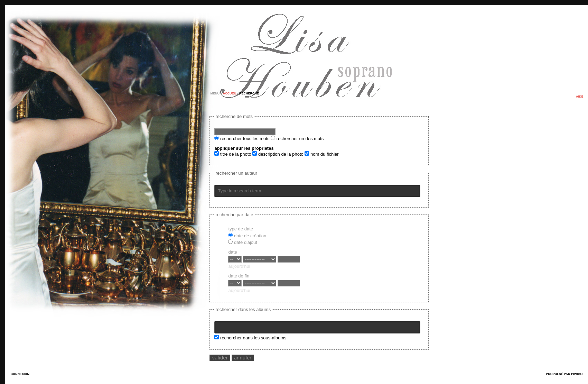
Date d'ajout (242, 242)
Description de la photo (278, 154)
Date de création (247, 236)
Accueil (230, 93)
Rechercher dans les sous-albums (250, 338)
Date (232, 252)
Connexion (20, 374)
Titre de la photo (233, 154)
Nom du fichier (321, 154)
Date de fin (239, 276)
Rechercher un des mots (297, 139)
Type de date (241, 229)
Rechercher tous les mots (242, 139)
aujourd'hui (239, 266)
